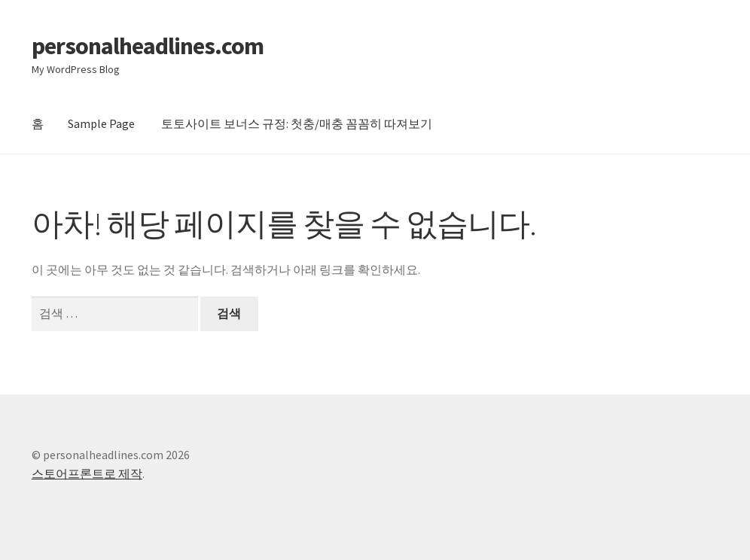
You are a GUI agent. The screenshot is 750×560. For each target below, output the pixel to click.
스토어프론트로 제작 (87, 473)
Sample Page (101, 123)
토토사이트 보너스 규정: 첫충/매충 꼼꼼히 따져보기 (297, 123)
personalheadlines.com (148, 46)
